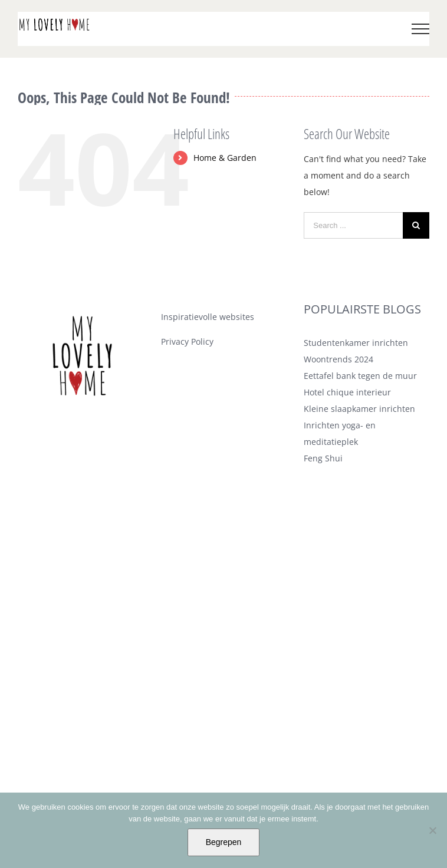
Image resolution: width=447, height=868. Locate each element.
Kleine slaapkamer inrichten (359, 409)
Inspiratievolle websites (208, 317)
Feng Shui (323, 458)
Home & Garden (225, 158)
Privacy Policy (187, 341)
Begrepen (224, 842)
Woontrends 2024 (338, 359)
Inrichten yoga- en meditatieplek (340, 433)
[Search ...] (353, 225)
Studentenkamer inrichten (356, 343)
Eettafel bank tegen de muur (360, 376)
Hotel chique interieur (347, 392)
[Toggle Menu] (421, 29)
